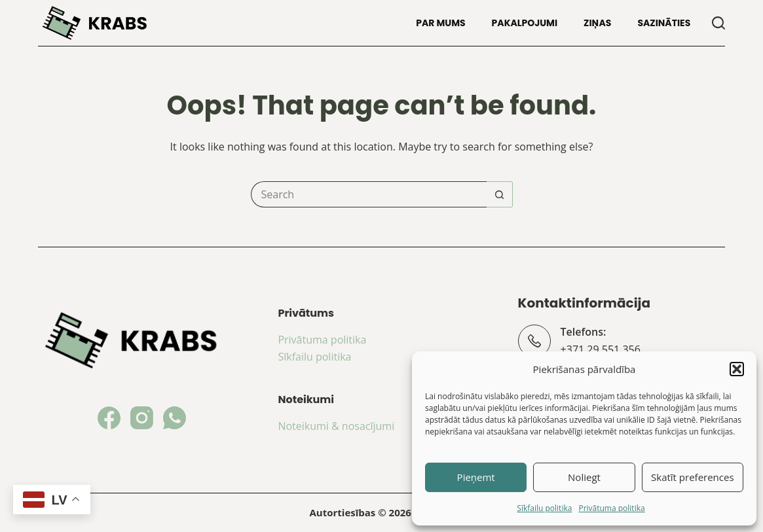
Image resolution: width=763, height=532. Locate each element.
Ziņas (597, 23)
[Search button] (500, 194)
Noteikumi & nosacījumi (336, 426)
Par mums (440, 23)
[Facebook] (109, 418)
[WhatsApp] (175, 418)
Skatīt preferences (693, 477)
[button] (737, 369)
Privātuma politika (611, 508)
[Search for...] (369, 194)
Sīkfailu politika (544, 508)
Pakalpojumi (525, 23)
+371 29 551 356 (601, 349)
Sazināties (664, 23)
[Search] (718, 23)
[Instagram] (142, 418)
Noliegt (584, 477)
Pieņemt (476, 477)
